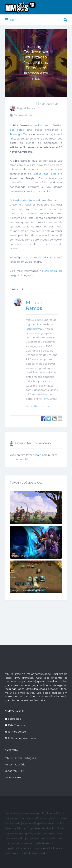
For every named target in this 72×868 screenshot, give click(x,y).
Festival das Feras (44, 174)
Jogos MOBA (13, 777)
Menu (12, 20)
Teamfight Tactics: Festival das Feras (33, 257)
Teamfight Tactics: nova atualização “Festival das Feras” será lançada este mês (36, 63)
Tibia (15, 521)
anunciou (36, 125)
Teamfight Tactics (21, 134)
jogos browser (35, 329)
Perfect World (20, 556)
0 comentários (23, 115)
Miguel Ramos (26, 108)
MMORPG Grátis (15, 764)
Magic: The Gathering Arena (28, 590)
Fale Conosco (16, 725)
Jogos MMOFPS (15, 771)
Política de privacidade (22, 738)
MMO (46, 399)
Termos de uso (17, 732)
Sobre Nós (14, 719)
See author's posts (37, 406)
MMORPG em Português (20, 758)
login (38, 455)
